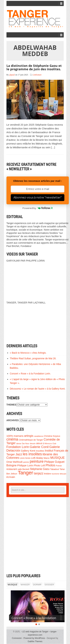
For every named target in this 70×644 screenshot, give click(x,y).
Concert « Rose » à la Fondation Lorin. (30, 374)
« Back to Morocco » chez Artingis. (28, 353)
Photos (50, 465)
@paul (12, 75)
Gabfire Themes (35, 641)
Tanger (26, 473)
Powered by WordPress (34, 638)
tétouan (63, 474)
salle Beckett (23, 469)
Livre (22, 458)
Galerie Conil (39, 447)
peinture (37, 461)
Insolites (40, 451)
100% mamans (15, 436)
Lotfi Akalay (37, 458)
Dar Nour (25, 443)
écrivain (11, 477)
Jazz (19, 454)
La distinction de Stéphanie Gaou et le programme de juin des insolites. (34, 67)
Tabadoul (55, 469)
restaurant (12, 469)
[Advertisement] (35, 535)
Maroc (47, 458)
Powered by (38, 208)
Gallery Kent (28, 451)
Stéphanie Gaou (40, 469)
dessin (33, 443)
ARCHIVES (13, 420)
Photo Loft (39, 465)
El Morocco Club (49, 443)
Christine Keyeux (52, 436)
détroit (39, 443)
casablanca (39, 436)
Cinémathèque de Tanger (31, 440)
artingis (29, 436)
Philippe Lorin (25, 465)
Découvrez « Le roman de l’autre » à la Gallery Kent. (38, 389)
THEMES (11, 405)
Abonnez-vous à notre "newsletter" (38, 198)
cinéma (12, 439)
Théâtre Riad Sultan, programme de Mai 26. (33, 358)
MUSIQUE (57, 458)
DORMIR (37, 585)
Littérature (37, 75)
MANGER (25, 585)
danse (19, 443)
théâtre (47, 474)
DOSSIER (49, 585)
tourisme (55, 474)
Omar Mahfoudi (15, 462)
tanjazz (38, 473)
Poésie (59, 466)
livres (28, 458)
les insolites (32, 454)
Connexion (17, 638)
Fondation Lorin (18, 447)
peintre (26, 462)
